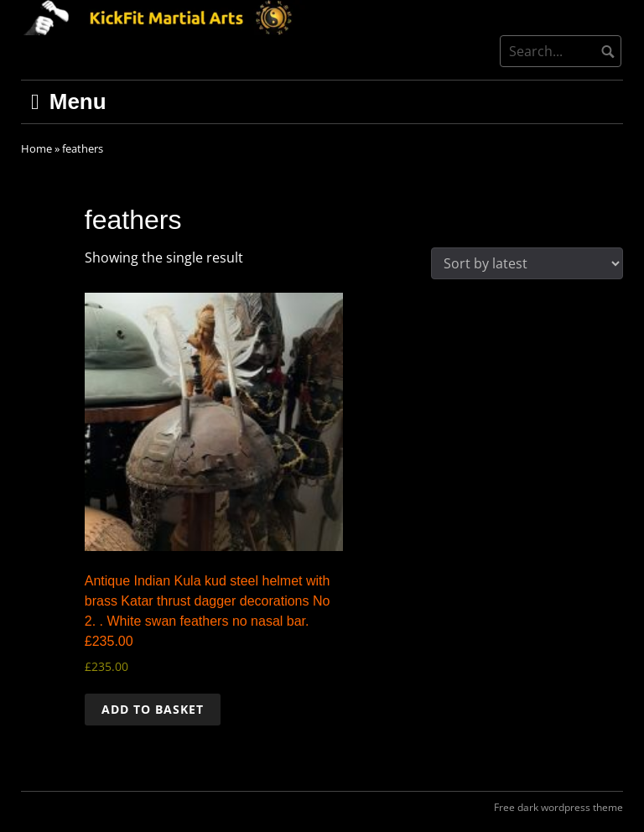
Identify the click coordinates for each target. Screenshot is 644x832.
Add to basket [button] (153, 709)
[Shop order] (527, 263)
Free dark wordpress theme (558, 807)
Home (36, 148)
